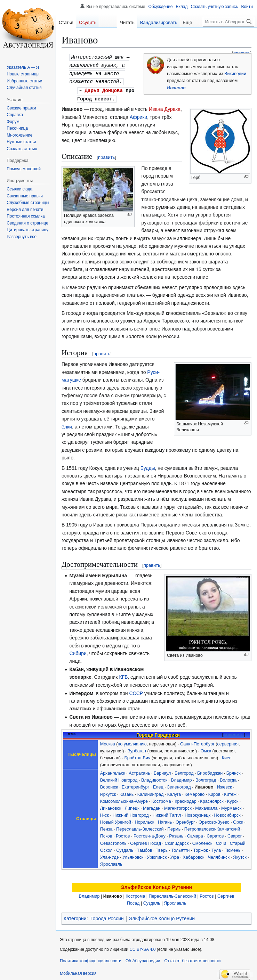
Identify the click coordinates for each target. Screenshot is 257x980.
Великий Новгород (119, 778)
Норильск (144, 820)
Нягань (165, 820)
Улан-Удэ (110, 855)
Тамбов (145, 848)
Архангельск (113, 771)
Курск (233, 799)
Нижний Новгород (130, 813)
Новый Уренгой (116, 820)
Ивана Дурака (165, 107)
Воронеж (109, 785)
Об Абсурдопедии (143, 959)
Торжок (201, 848)
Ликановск (111, 806)
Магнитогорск (178, 806)
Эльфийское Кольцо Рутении (156, 885)
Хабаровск (193, 855)
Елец (158, 785)
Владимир (182, 778)
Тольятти (181, 848)
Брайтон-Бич (138, 756)
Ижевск (224, 785)
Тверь (162, 848)
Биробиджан (210, 771)
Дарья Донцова (104, 89)
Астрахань (139, 771)
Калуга (174, 792)
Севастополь (113, 841)
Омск (206, 749)
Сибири (78, 651)
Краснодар (186, 799)
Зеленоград (179, 785)
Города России (107, 916)
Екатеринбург (135, 785)
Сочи (221, 841)
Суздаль (125, 848)
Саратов (215, 834)
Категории (75, 916)
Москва (108, 742)
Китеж (230, 792)
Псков (106, 834)
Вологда (228, 778)
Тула (216, 848)
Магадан (152, 806)
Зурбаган (137, 749)
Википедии (235, 74)
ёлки (67, 425)
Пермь (174, 827)
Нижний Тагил (167, 813)
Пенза (106, 827)
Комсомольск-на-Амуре (124, 799)
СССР (136, 691)
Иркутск (108, 792)
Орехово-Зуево (214, 820)
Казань (127, 792)
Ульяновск (133, 855)
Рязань (176, 834)
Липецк (132, 806)
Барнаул (162, 771)
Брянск (234, 771)
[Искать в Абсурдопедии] (228, 22)
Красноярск (212, 799)
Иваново (176, 88)
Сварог (235, 834)
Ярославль (111, 862)
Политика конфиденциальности (91, 959)
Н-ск (105, 813)
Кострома (161, 799)
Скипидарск (176, 841)
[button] (22, 237)
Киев (227, 756)
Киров (214, 792)
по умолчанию (132, 742)
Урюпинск (157, 855)
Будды (148, 466)
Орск (238, 820)
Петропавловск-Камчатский (212, 827)
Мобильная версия (78, 971)
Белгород (184, 771)
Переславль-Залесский (140, 827)
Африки (139, 115)
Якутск (240, 855)
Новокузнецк (198, 813)
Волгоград (206, 778)
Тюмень (233, 848)
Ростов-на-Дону (150, 834)
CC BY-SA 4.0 (142, 947)
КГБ (123, 675)
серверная (228, 742)
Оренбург (185, 820)
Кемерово (195, 792)
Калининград (151, 792)
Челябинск (219, 855)
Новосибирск (227, 813)
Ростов (123, 834)
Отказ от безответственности (193, 959)
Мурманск (231, 806)
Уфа (175, 855)
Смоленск (202, 841)
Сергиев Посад (146, 841)
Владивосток (154, 778)
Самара (195, 834)
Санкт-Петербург (197, 742)
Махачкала (206, 806)
